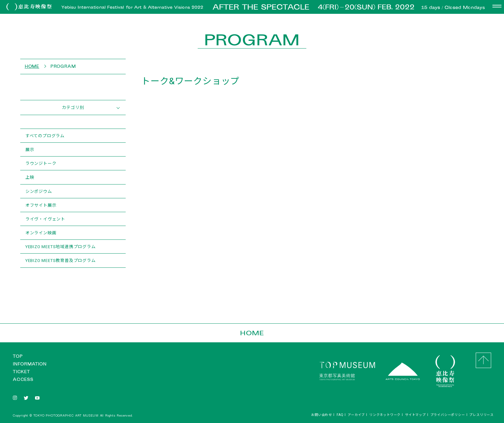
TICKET (22, 372)
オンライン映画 (41, 233)
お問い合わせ (322, 415)
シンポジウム (39, 191)
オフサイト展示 (41, 205)
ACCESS (23, 379)
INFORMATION (30, 364)
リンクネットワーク (385, 415)
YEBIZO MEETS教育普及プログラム (61, 260)
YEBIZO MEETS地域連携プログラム (61, 246)
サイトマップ (415, 415)
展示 (30, 149)
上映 (30, 177)
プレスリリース (482, 415)
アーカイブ (356, 415)
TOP (18, 356)
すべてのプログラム (45, 135)
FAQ (340, 415)
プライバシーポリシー (448, 415)
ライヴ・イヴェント (45, 219)
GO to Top (483, 360)
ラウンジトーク (41, 163)
